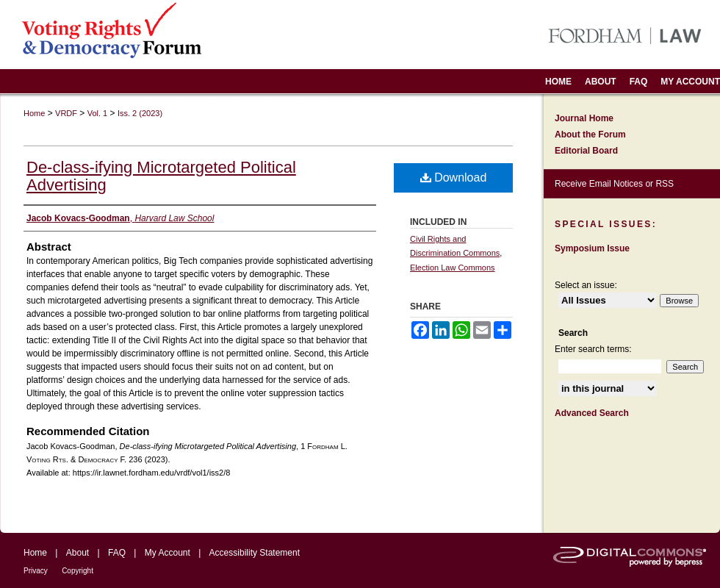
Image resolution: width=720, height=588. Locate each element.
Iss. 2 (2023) (140, 113)
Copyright (78, 571)
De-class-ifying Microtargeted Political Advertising (161, 176)
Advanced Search (592, 413)
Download (454, 178)
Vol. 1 (98, 113)
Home (34, 113)
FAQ (117, 553)
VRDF (66, 113)
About (78, 553)
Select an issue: (586, 285)
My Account (168, 553)
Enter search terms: (593, 349)
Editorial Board (586, 151)
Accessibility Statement (255, 553)
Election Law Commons (453, 268)
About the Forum (590, 135)
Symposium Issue (592, 248)
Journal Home (584, 118)
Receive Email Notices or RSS (614, 184)
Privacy (36, 571)
